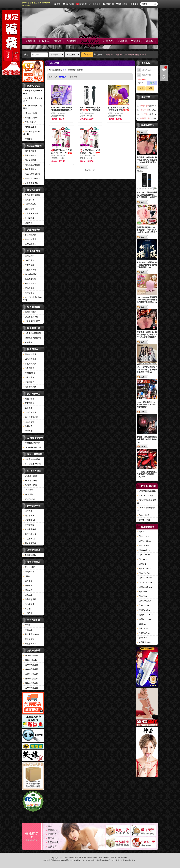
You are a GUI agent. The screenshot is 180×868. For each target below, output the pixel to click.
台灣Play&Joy (144, 633)
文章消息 (136, 41)
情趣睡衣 (28, 590)
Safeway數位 (143, 515)
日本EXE (142, 564)
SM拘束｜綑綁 (30, 481)
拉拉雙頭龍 (29, 422)
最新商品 (44, 41)
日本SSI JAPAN (144, 578)
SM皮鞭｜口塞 (30, 485)
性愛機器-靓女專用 (32, 338)
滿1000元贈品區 (31, 656)
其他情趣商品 (30, 543)
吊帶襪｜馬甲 (30, 599)
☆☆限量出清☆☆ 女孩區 (33, 100)
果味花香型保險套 (32, 174)
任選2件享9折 (30, 122)
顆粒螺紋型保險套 (32, 165)
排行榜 (58, 41)
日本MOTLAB (144, 601)
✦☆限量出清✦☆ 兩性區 (33, 107)
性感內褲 (28, 613)
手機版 (134, 4)
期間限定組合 (30, 127)
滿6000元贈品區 (31, 683)
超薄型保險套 (30, 155)
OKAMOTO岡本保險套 (147, 502)
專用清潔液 (29, 525)
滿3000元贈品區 (31, 669)
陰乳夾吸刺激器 (31, 214)
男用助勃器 (29, 293)
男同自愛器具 (30, 413)
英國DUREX (143, 605)
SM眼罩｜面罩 (30, 476)
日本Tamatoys (144, 555)
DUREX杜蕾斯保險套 (146, 509)
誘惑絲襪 (28, 595)
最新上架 (73, 77)
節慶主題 (28, 581)
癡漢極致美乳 (30, 284)
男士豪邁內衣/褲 (31, 634)
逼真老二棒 (29, 200)
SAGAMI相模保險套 (147, 491)
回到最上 (164, 77)
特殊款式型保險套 (32, 179)
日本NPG (142, 532)
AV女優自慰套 (30, 274)
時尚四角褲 (29, 639)
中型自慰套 (29, 265)
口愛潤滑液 (29, 368)
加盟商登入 (53, 842)
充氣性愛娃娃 (30, 279)
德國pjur (142, 624)
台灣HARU (143, 638)
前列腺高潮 (29, 426)
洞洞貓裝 (28, 586)
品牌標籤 (72, 41)
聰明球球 (28, 223)
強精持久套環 (30, 312)
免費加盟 (95, 4)
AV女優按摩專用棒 (32, 443)
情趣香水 (28, 511)
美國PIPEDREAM (145, 615)
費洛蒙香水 (29, 516)
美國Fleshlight (144, 610)
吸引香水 (28, 408)
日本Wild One (144, 573)
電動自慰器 (29, 288)
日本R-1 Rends (144, 569)
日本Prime (142, 596)
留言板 (150, 41)
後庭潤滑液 (29, 382)
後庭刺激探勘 (30, 520)
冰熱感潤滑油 (30, 359)
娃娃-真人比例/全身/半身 (32, 299)
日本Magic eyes (144, 550)
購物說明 (82, 4)
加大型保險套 (30, 160)
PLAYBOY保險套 (145, 496)
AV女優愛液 (29, 373)
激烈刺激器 (29, 399)
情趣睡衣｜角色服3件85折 (32, 133)
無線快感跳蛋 (30, 239)
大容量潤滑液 (30, 387)
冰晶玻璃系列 (30, 539)
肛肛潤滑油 (29, 403)
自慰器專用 (29, 378)
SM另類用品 (29, 499)
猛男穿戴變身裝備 (32, 459)
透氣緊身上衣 (30, 644)
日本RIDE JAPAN (145, 582)
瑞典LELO (142, 629)
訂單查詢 (108, 41)
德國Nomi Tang (144, 619)
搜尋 (87, 55)
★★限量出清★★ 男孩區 (33, 92)
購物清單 (164, 67)
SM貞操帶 (28, 490)
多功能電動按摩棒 (32, 195)
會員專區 (52, 847)
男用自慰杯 (29, 256)
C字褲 (27, 576)
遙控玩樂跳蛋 (30, 244)
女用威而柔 (29, 218)
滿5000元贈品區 (31, 679)
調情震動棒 (29, 209)
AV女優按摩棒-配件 (32, 447)
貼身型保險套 (30, 169)
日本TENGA (143, 546)
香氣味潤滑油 (30, 364)
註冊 (150, 88)
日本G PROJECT (145, 536)
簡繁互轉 (108, 4)
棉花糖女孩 (29, 572)
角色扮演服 (29, 604)
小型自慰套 (29, 260)
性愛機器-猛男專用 (32, 333)
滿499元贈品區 (30, 660)
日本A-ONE (143, 559)
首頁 (57, 4)
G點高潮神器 (29, 204)
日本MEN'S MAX (145, 587)
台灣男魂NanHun (145, 642)
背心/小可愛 (29, 567)
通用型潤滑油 (30, 354)
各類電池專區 (30, 555)
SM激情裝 (28, 494)
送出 (141, 88)
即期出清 (28, 139)
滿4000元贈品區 (31, 674)
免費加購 (30, 41)
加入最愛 (122, 4)
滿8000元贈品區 (31, 688)
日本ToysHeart (144, 541)
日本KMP (142, 592)
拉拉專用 (28, 431)
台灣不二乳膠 (144, 520)
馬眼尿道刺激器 (31, 417)
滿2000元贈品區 (31, 665)
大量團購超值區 (31, 183)
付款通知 (122, 41)
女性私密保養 (30, 529)
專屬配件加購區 (31, 118)
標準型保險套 (30, 151)
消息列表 (52, 834)
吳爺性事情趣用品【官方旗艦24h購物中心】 (37, 4)
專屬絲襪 (28, 630)
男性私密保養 (30, 534)
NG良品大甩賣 (30, 113)
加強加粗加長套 (31, 317)
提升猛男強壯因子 (32, 321)
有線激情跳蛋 (30, 235)
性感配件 (28, 609)
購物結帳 (68, 4)
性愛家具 (28, 343)
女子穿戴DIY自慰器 (32, 464)
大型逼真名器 (30, 270)
